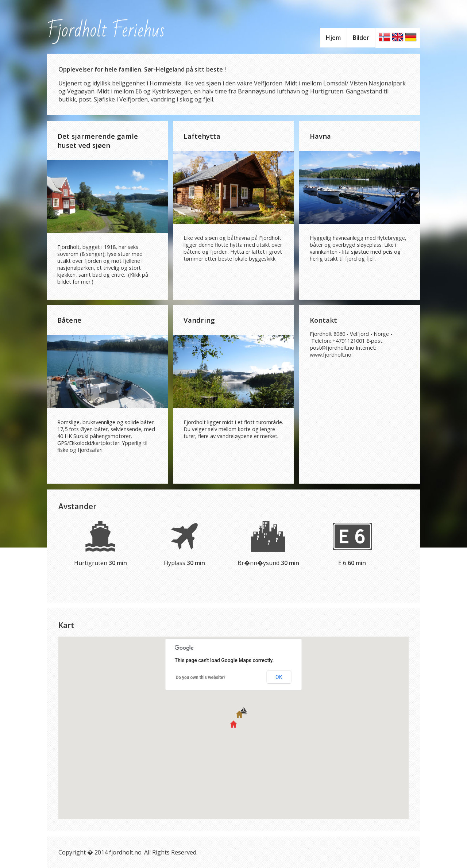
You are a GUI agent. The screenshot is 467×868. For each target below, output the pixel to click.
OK (279, 677)
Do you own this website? (201, 677)
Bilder (361, 38)
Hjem (333, 38)
